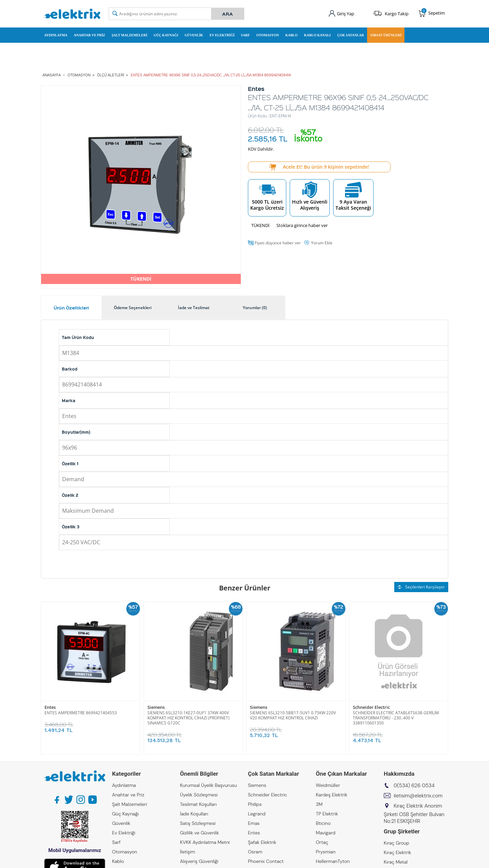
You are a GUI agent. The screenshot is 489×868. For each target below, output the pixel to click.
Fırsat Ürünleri (386, 35)
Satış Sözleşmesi (198, 823)
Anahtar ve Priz (89, 35)
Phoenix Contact (266, 861)
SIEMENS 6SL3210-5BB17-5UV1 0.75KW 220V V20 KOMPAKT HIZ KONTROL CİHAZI (293, 715)
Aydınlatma (56, 35)
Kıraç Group (396, 843)
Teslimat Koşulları (198, 804)
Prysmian (326, 852)
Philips (255, 804)
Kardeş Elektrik (332, 795)
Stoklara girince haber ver (302, 225)
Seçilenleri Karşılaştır (421, 587)
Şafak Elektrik (262, 842)
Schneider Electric (371, 707)
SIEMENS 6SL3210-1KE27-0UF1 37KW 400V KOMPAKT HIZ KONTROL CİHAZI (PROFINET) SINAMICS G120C (188, 718)
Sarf (246, 35)
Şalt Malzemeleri (130, 35)
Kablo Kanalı (317, 35)
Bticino (323, 823)
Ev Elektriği (222, 35)
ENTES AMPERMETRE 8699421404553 (81, 713)
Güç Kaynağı (166, 35)
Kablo (291, 35)
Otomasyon (268, 35)
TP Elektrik (327, 814)
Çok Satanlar (351, 35)
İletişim (187, 852)
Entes (50, 707)
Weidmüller (328, 785)
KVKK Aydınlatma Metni (205, 842)
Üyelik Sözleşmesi (199, 795)
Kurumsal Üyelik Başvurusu (209, 785)
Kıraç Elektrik (397, 852)
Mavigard (326, 833)
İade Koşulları (194, 814)
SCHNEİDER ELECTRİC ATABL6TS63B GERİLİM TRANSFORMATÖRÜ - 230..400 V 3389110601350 (396, 718)
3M (319, 804)
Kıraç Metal (396, 862)
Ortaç (322, 842)
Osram (255, 852)
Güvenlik (194, 35)
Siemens (156, 707)
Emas (254, 823)
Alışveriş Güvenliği (199, 861)
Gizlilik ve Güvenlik (200, 833)
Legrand (257, 814)
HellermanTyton (333, 861)
